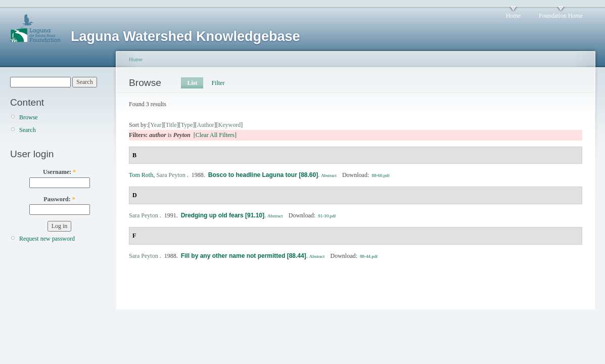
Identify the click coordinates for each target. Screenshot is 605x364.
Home (513, 16)
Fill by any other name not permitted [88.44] (244, 256)
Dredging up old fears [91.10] (223, 215)
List (192, 83)
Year (156, 125)
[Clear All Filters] (215, 135)
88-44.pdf (369, 256)
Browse (29, 117)
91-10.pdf (327, 216)
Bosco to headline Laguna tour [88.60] (263, 175)
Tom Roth (141, 175)
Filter (218, 83)
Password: (59, 199)
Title (171, 125)
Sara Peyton (171, 175)
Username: (59, 172)
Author (206, 125)
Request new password (47, 239)
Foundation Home (561, 16)
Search (28, 130)
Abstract (329, 175)
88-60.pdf (381, 175)
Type (187, 125)
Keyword (230, 125)
